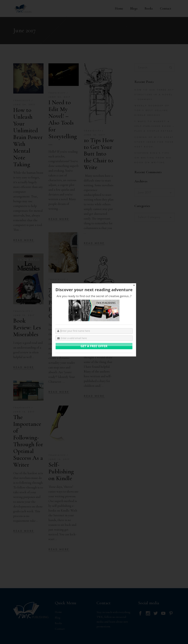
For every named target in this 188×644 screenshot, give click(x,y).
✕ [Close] (134, 285)
